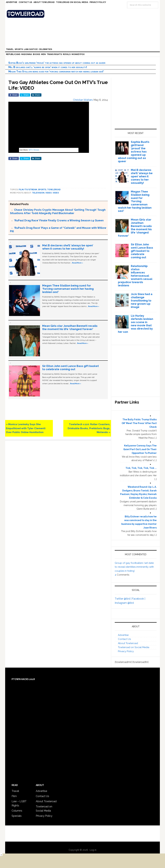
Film (14, 796)
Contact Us (124, 639)
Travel (15, 791)
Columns (17, 811)
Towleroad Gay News (83, 14)
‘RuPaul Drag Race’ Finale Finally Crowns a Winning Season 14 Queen (59, 220)
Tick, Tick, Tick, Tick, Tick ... (141, 468)
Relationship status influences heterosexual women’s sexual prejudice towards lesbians (135, 276)
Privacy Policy (126, 651)
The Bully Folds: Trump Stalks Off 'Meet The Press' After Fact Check (139, 423)
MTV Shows (34, 150)
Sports (42, 190)
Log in (93, 850)
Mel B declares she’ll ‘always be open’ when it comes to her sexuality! (48, 67)
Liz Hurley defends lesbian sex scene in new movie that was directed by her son (136, 324)
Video (56, 193)
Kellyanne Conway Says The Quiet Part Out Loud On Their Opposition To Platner (140, 449)
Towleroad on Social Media (134, 647)
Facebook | (139, 599)
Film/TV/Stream (28, 190)
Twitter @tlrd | (123, 599)
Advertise (123, 635)
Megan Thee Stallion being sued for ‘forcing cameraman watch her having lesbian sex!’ (56, 72)
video (49, 193)
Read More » (78, 263)
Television (38, 193)
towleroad (54, 190)
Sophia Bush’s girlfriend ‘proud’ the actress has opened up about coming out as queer (57, 63)
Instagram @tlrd (124, 603)
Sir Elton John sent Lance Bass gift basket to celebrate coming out (70, 368)
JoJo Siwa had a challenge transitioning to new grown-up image (142, 301)
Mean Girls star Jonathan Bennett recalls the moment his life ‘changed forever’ (70, 327)
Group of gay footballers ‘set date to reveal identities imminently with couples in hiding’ (134, 567)
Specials (17, 816)
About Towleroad (128, 643)
